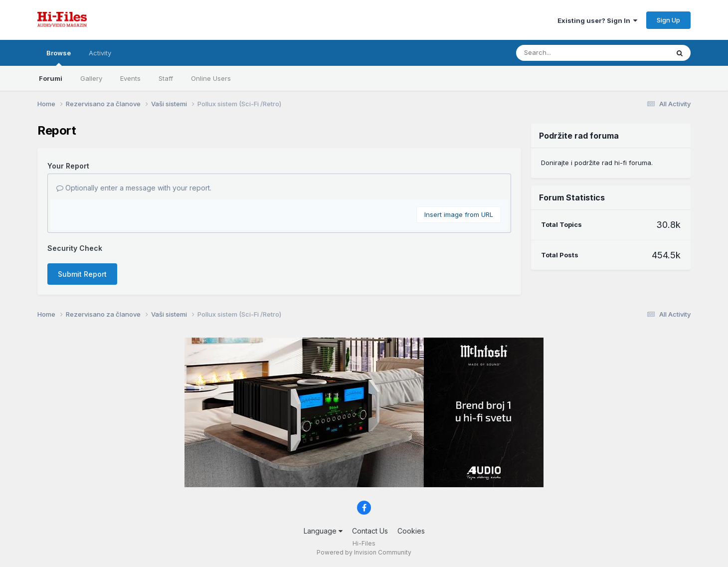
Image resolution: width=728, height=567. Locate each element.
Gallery (91, 78)
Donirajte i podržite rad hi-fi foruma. (597, 163)
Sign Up (668, 20)
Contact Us (370, 531)
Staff (166, 78)
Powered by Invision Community (364, 552)
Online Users (211, 78)
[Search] (565, 53)
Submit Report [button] (82, 274)
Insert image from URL (459, 214)
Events (130, 78)
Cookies (411, 531)
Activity (100, 53)
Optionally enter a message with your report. (134, 188)
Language (323, 531)
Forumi (51, 78)
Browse (59, 57)
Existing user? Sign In (597, 20)
